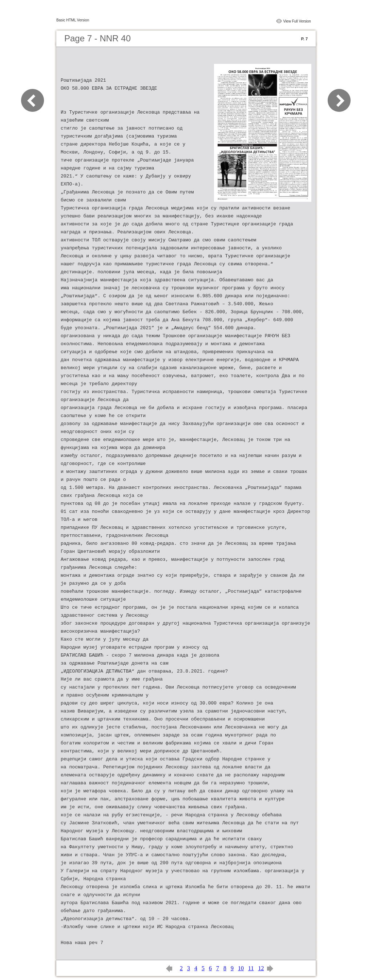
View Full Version (297, 21)
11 (251, 968)
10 (241, 968)
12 (261, 968)
